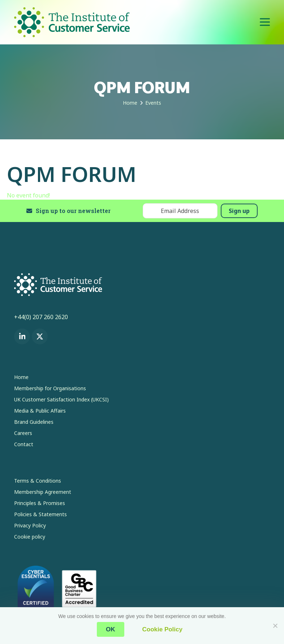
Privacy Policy (30, 525)
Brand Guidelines (34, 422)
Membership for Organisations (50, 388)
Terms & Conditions (38, 481)
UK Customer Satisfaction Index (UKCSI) (61, 399)
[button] (265, 22)
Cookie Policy (162, 629)
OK (111, 629)
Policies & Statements (40, 514)
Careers (23, 433)
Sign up (239, 211)
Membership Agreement (43, 492)
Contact (24, 444)
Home (21, 377)
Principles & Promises (40, 503)
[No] (275, 626)
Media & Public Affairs (40, 411)
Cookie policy (30, 537)
